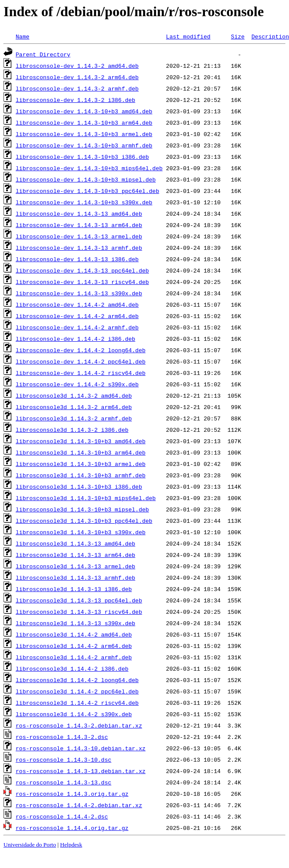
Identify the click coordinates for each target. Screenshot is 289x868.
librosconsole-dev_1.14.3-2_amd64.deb (77, 66)
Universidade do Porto (30, 845)
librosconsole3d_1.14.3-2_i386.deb (72, 430)
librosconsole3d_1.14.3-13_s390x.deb (76, 623)
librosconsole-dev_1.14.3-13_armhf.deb (79, 248)
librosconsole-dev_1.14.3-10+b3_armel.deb (84, 134)
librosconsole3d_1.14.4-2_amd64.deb (74, 634)
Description (270, 36)
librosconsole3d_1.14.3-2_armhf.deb (74, 418)
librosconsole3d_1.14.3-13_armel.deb (76, 566)
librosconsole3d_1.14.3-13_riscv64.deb (79, 612)
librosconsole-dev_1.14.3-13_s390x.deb (79, 293)
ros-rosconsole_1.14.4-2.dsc (62, 816)
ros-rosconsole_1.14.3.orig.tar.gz (72, 794)
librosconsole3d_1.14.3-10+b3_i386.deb (79, 486)
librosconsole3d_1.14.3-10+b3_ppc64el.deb (84, 521)
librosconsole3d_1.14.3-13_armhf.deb (76, 577)
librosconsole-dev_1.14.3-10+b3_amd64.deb (84, 111)
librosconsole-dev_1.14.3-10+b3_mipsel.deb (86, 179)
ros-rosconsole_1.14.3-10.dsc (63, 759)
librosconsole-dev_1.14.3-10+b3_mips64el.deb (89, 168)
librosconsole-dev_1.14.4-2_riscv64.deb (81, 373)
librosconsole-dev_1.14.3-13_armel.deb (79, 236)
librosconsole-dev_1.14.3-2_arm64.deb (77, 77)
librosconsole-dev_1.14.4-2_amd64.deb (77, 304)
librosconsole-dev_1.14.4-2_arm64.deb (77, 316)
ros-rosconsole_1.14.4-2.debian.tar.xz (79, 805)
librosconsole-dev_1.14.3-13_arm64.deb (79, 225)
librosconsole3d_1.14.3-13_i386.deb (74, 589)
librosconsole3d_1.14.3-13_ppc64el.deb (79, 600)
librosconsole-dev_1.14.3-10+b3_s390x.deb (84, 202)
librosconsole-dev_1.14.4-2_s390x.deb (77, 384)
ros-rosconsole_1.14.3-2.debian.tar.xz (79, 725)
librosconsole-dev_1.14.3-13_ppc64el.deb (82, 270)
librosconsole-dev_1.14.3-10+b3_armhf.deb (84, 145)
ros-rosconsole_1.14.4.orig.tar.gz (72, 828)
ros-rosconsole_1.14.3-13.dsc (63, 782)
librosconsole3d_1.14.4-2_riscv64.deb (77, 703)
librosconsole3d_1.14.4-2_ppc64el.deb (77, 691)
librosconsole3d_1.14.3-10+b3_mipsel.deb (82, 509)
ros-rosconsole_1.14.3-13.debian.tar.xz (81, 771)
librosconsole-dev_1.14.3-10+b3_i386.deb (82, 157)
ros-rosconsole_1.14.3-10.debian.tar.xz (81, 748)
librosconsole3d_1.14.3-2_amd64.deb (74, 395)
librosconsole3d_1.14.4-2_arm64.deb (74, 646)
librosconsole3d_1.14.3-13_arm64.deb (76, 555)
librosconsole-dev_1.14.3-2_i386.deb (76, 100)
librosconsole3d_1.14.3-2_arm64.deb (74, 407)
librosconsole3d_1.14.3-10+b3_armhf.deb (81, 475)
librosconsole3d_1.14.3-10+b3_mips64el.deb (86, 498)
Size (238, 36)
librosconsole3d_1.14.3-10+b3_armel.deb (81, 464)
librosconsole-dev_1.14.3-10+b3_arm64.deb (84, 122)
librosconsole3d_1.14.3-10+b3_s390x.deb (81, 532)
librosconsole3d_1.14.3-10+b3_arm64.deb (81, 452)
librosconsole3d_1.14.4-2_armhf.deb (74, 657)
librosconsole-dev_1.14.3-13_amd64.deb (79, 213)
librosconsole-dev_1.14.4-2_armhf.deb (77, 327)
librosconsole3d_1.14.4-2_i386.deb (72, 668)
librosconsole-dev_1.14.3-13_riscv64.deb (82, 282)
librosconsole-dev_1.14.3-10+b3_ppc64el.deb (88, 191)
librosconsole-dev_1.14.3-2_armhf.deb (77, 88)
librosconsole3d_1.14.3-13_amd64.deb (76, 543)
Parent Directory (43, 54)
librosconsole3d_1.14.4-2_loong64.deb (77, 680)
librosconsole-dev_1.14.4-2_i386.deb (76, 339)
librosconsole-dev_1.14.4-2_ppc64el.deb (81, 361)
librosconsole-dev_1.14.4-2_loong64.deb (81, 350)
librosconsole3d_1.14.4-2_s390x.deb (74, 714)
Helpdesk (71, 845)
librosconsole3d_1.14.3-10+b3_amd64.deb (81, 441)
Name (23, 36)
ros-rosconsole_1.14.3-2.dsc (62, 737)
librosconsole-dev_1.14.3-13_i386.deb (77, 259)
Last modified (188, 36)
